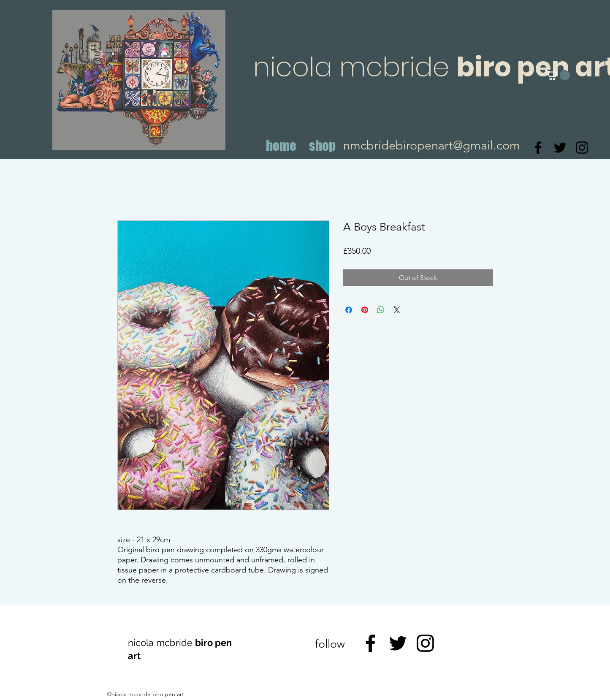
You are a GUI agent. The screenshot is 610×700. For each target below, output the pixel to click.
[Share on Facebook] (349, 310)
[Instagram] (582, 148)
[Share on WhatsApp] (381, 310)
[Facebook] (538, 148)
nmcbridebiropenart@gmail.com (432, 145)
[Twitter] (560, 148)
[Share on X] (397, 310)
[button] (557, 75)
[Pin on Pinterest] (365, 310)
